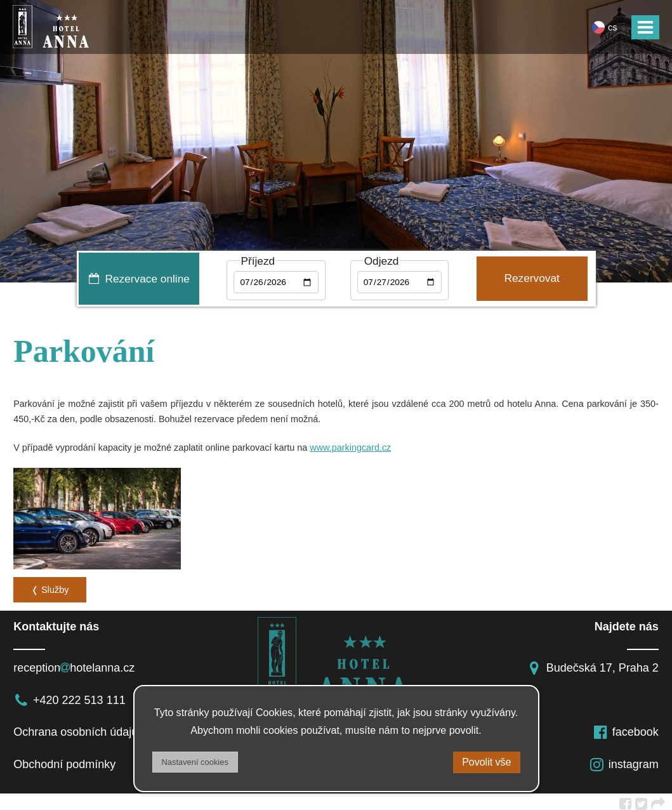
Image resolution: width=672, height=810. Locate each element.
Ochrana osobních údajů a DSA (94, 729)
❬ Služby (50, 586)
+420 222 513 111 (69, 696)
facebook (626, 729)
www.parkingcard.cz (350, 448)
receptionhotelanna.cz (74, 664)
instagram (624, 760)
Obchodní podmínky (64, 760)
